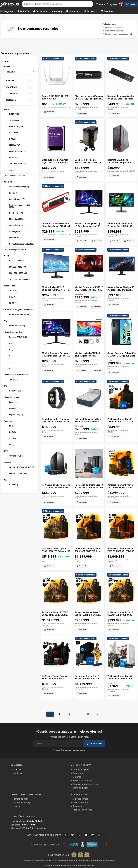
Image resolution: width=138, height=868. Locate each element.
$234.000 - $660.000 (16, 273)
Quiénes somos (81, 799)
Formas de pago (21, 799)
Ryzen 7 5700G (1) (15, 326)
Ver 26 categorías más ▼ (16, 250)
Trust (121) (12, 120)
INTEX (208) (13, 114)
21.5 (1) (11, 438)
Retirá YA (23, 11)
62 (88, 714)
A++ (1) (10, 362)
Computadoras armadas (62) (20, 244)
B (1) (9, 356)
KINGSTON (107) (15, 126)
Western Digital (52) (16, 151)
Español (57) (13, 408)
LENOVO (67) (13, 145)
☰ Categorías (7, 11)
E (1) (9, 349)
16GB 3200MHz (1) (15, 456)
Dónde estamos (81, 802)
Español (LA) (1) (14, 415)
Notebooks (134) (14, 213)
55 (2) (10, 426)
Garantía (77, 777)
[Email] (57, 744)
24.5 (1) (11, 432)
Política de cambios (82, 780)
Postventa (78, 773)
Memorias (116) (14, 219)
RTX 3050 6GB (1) (15, 391)
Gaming (57, 11)
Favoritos (107, 11)
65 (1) (10, 445)
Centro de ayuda (81, 770)
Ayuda (100, 4)
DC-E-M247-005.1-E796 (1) (19, 314)
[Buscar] (90, 4)
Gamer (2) (12, 485)
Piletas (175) (13, 193)
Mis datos (17, 773)
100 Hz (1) (12, 379)
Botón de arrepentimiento (85, 784)
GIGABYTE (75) (14, 133)
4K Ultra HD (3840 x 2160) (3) (20, 467)
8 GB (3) (11, 297)
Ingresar (112, 4)
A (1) (9, 368)
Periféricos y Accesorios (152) (18, 206)
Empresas (90, 11)
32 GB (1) (11, 303)
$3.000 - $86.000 (15, 261)
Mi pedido (17, 770)
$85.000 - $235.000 (16, 267)
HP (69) (11, 139)
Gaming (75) (13, 232)
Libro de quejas (81, 788)
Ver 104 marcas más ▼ (15, 176)
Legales (17, 806)
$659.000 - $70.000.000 (18, 279)
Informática (73, 11)
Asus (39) (11, 170)
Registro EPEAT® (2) (16, 337)
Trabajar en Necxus (82, 810)
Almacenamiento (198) (17, 187)
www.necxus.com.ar (68, 861)
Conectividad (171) (15, 199)
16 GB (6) (11, 291)
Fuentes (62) (13, 238)
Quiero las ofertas (94, 744)
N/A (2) (10, 343)
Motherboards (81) (15, 225)
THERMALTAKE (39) (16, 164)
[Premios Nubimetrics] (80, 855)
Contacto (131, 4)
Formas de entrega (22, 802)
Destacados (40, 11)
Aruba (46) (12, 158)
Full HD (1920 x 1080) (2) (18, 473)
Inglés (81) (12, 402)
